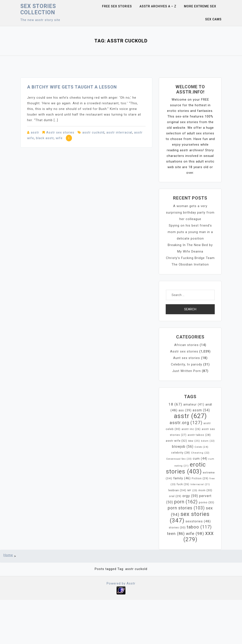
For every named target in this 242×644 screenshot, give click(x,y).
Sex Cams (213, 19)
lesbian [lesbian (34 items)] (177, 490)
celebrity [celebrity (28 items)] (181, 453)
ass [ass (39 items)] (185, 410)
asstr (35, 132)
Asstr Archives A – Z (158, 6)
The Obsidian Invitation (190, 264)
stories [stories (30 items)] (177, 527)
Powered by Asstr (121, 583)
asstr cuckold (93, 132)
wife (59, 138)
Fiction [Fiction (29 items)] (200, 478)
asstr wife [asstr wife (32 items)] (176, 441)
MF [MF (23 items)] (192, 490)
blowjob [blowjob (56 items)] (183, 447)
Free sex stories (117, 6)
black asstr (45, 138)
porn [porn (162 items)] (186, 502)
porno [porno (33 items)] (207, 502)
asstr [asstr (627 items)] (190, 416)
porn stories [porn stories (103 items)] (186, 508)
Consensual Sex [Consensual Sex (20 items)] (179, 459)
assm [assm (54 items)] (201, 410)
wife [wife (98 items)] (195, 534)
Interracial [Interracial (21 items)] (200, 484)
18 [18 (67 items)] (175, 404)
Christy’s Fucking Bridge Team (190, 258)
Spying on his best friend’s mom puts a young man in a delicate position (190, 232)
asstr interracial (119, 132)
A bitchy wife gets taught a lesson (72, 87)
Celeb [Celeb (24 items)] (201, 447)
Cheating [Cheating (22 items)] (200, 453)
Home (8, 555)
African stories (186, 345)
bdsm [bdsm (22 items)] (208, 441)
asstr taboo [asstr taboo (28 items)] (199, 435)
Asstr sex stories (60, 132)
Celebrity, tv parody (187, 364)
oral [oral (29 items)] (175, 496)
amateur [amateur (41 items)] (194, 405)
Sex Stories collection (38, 9)
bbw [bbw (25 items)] (194, 441)
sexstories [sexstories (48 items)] (198, 521)
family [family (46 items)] (182, 478)
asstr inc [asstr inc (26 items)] (191, 429)
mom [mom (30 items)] (205, 490)
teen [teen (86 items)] (176, 534)
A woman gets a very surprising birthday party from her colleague (190, 213)
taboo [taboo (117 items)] (199, 527)
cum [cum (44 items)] (200, 459)
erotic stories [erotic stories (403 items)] (186, 468)
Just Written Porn (187, 371)
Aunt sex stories (187, 358)
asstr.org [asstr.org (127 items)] (186, 423)
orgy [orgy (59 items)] (190, 496)
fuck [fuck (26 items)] (183, 484)
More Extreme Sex (200, 6)
